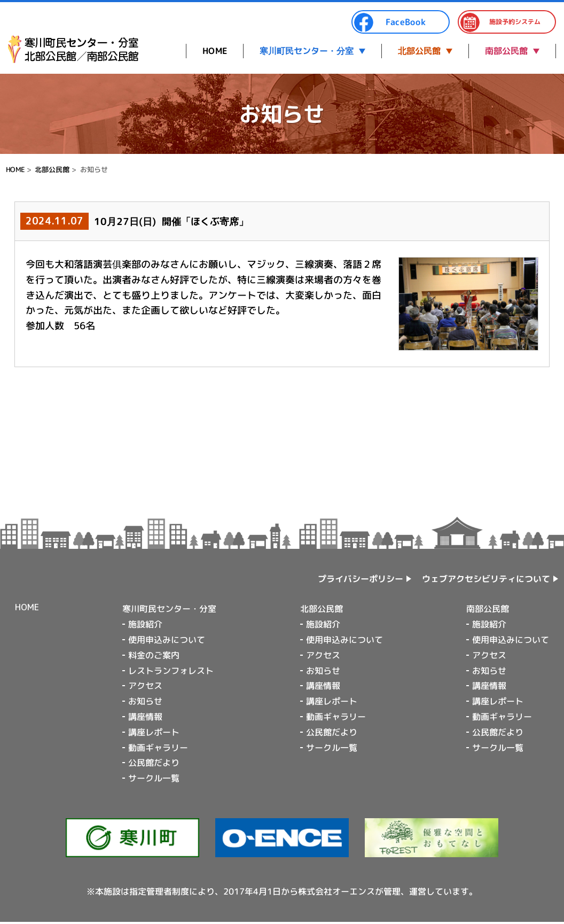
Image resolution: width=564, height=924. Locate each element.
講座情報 (145, 717)
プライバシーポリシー (361, 579)
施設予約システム (500, 22)
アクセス (145, 686)
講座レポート (154, 732)
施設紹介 (145, 624)
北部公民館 (419, 51)
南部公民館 (506, 51)
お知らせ (145, 701)
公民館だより (154, 763)
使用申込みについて (167, 640)
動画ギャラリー (158, 747)
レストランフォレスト (171, 670)
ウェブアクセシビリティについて (486, 579)
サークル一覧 (154, 778)
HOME (215, 51)
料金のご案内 (154, 655)
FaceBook (390, 22)
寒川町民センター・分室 (307, 51)
